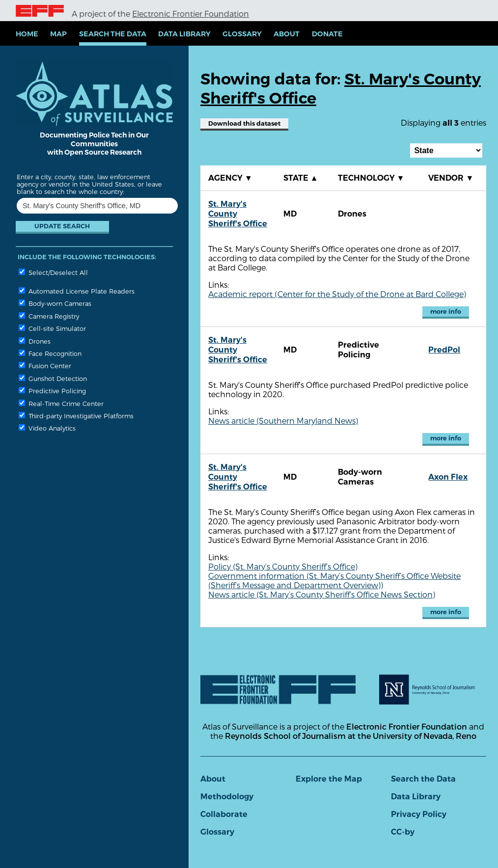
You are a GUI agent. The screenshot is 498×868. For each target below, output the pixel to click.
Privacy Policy (419, 814)
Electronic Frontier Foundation (191, 14)
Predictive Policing (52, 391)
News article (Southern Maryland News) (283, 420)
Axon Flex (448, 477)
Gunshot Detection (53, 378)
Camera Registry (49, 316)
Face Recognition (50, 353)
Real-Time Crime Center (61, 403)
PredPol (444, 350)
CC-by (403, 832)
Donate (327, 34)
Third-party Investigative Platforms (76, 416)
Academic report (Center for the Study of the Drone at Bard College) (337, 294)
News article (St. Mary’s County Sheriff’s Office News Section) (322, 594)
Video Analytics (47, 428)
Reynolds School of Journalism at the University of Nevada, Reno (351, 736)
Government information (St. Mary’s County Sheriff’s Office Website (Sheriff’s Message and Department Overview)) (334, 580)
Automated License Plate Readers (77, 291)
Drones (35, 341)
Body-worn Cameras (55, 303)
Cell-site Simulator (52, 328)
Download (244, 123)
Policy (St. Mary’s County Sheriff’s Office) (283, 566)
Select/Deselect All (53, 272)
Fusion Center (45, 366)
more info (446, 312)
